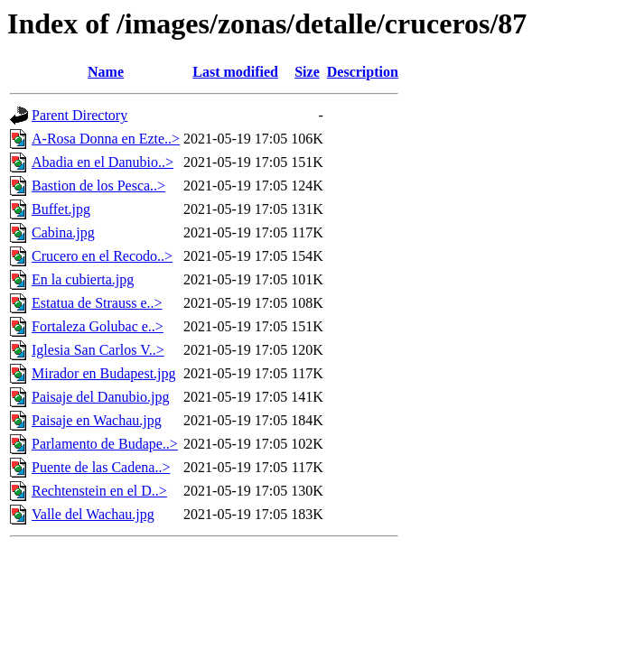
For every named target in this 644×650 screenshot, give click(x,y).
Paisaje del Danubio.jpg (100, 397)
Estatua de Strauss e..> (97, 303)
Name (106, 72)
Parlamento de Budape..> (105, 444)
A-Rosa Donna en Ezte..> (106, 139)
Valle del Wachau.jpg (93, 514)
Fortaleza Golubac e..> (98, 326)
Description (363, 72)
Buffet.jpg (61, 209)
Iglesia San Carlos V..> (98, 350)
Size (307, 72)
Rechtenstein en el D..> (99, 491)
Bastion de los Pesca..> (98, 186)
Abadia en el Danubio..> (103, 162)
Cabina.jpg (63, 232)
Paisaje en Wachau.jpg (97, 420)
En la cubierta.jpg (83, 279)
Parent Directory (79, 115)
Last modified (235, 72)
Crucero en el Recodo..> (102, 256)
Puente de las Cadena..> (101, 467)
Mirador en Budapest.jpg (104, 373)
